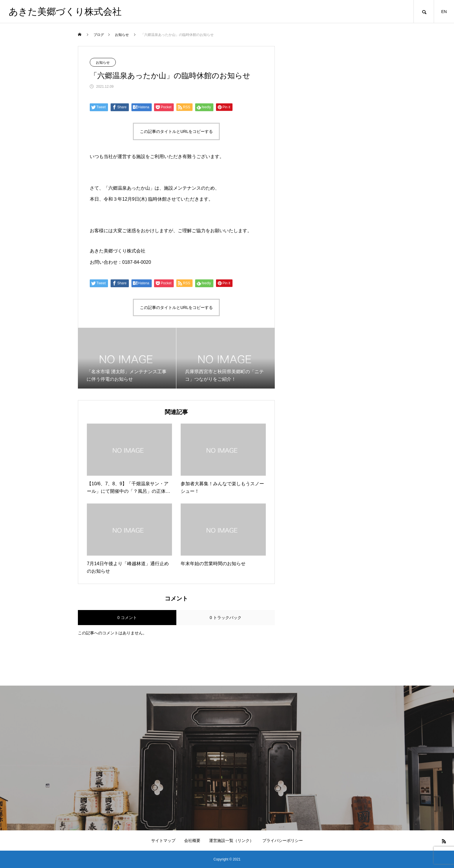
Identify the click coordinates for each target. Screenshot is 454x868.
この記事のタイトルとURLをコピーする (176, 131)
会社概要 (192, 840)
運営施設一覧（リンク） (231, 840)
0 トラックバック (226, 618)
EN (444, 12)
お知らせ (103, 63)
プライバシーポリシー (283, 840)
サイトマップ (163, 840)
